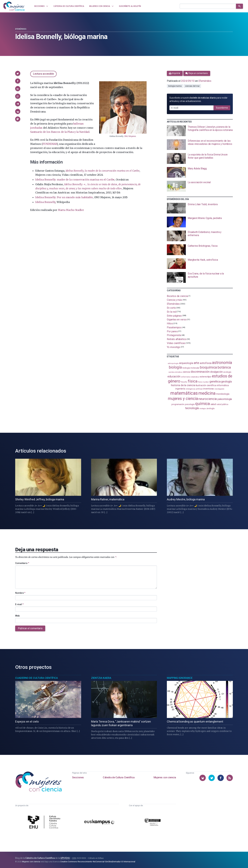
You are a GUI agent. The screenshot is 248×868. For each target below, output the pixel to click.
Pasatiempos (174, 327)
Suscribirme (222, 108)
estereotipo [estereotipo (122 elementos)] (205, 377)
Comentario (22, 563)
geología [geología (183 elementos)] (226, 381)
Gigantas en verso (177, 320)
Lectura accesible (43, 74)
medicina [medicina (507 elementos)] (207, 393)
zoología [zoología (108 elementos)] (210, 408)
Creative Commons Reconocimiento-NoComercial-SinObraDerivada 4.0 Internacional (98, 862)
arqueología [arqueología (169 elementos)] (186, 363)
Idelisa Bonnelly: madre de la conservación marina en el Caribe (75, 180)
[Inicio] (14, 6)
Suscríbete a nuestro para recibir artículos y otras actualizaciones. (198, 99)
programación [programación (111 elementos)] (178, 404)
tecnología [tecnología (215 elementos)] (192, 408)
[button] (18, 73)
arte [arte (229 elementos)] (197, 363)
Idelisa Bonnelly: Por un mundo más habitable (64, 197)
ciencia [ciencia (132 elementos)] (186, 372)
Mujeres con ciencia (165, 777)
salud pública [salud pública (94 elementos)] (222, 404)
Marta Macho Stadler (71, 210)
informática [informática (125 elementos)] (223, 385)
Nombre (20, 593)
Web (17, 616)
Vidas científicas (176, 343)
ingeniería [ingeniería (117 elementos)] (180, 389)
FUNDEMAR (50, 144)
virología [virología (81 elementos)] (203, 409)
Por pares (172, 331)
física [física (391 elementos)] (193, 381)
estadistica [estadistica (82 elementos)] (195, 377)
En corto (171, 308)
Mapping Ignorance (180, 678)
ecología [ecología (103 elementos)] (227, 372)
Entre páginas (174, 316)
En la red (172, 312)
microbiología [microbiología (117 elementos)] (223, 394)
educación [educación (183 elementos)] (174, 376)
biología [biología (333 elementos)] (175, 367)
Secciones (78, 777)
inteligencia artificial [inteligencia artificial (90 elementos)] (194, 389)
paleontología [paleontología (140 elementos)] (225, 399)
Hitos (170, 323)
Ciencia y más (174, 300)
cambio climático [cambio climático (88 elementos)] (175, 372)
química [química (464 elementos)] (202, 404)
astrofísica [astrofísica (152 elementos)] (206, 363)
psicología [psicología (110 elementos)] (190, 404)
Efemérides (21, 29)
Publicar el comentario (30, 628)
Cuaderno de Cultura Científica (36, 678)
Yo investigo (174, 347)
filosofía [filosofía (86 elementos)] (184, 382)
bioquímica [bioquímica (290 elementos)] (208, 367)
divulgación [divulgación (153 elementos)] (216, 372)
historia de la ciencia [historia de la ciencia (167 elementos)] (183, 385)
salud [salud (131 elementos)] (213, 404)
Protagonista (174, 335)
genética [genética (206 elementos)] (215, 381)
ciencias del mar (192, 86)
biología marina (175, 86)
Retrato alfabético (177, 339)
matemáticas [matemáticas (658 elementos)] (184, 393)
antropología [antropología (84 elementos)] (173, 363)
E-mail (19, 604)
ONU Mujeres (130, 136)
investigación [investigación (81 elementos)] (219, 389)
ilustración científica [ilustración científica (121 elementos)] (206, 385)
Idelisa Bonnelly (45, 202)
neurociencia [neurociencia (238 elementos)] (208, 399)
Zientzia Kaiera (101, 678)
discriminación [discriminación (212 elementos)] (200, 372)
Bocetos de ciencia (177, 296)
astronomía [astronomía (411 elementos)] (222, 363)
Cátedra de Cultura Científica (119, 777)
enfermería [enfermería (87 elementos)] (186, 377)
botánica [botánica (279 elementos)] (224, 367)
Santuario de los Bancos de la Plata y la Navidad (60, 132)
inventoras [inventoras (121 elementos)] (209, 389)
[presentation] (200, 131)
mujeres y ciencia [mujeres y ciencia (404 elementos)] (183, 399)
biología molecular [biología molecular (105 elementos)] (191, 368)
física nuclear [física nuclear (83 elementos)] (203, 382)
